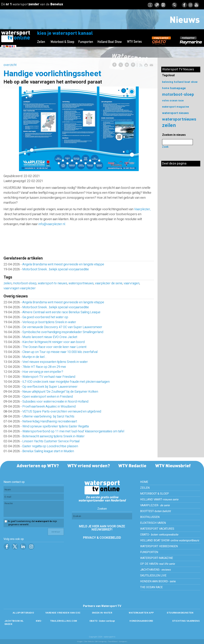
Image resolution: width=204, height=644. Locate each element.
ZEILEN (145, 488)
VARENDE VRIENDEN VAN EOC (63, 613)
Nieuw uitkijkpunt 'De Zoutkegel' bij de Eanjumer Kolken (60, 392)
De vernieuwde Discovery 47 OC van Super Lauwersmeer (62, 327)
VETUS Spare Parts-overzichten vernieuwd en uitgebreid (62, 412)
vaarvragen (132, 283)
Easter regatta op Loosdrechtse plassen (50, 446)
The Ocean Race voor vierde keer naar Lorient (54, 347)
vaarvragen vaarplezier (20, 288)
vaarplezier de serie (109, 283)
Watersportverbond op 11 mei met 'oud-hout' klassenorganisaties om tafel (73, 431)
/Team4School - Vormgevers (117, 642)
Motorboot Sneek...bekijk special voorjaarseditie (56, 269)
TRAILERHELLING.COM (64, 621)
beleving (168, 82)
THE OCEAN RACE (151, 587)
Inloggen (80, 642)
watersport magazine (176, 107)
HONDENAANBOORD (141, 621)
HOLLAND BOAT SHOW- (170, 540)
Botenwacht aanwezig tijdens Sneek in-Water (53, 436)
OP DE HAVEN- (157, 564)
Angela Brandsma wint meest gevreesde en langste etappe (63, 264)
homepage (178, 88)
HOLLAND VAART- (159, 500)
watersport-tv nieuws (53, 283)
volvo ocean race (173, 101)
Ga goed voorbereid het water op (45, 317)
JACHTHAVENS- (155, 570)
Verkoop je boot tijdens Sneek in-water (49, 322)
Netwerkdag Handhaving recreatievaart (50, 421)
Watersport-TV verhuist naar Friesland (49, 377)
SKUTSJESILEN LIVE (153, 576)
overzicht (10, 65)
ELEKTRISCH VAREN (153, 523)
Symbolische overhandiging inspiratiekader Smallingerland (63, 332)
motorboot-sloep (25, 283)
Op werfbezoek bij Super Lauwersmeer (50, 387)
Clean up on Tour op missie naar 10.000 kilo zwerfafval (60, 352)
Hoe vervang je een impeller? (43, 372)
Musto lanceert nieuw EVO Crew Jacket (50, 337)
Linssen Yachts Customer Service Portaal (51, 441)
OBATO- (159, 535)
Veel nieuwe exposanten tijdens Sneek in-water (55, 362)
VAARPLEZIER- (155, 505)
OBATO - (102, 621)
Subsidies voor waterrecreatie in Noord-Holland (55, 402)
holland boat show (186, 82)
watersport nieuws (176, 113)
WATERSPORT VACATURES (157, 529)
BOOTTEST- (155, 511)
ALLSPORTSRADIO (23, 613)
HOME (144, 482)
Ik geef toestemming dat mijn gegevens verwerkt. (33, 523)
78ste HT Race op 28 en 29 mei (44, 367)
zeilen (8, 283)
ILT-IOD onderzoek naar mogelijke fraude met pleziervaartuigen (66, 382)
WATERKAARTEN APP (141, 613)
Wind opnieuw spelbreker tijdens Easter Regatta (56, 426)
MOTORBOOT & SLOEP (155, 494)
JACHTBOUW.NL (14, 621)
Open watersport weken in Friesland (48, 397)
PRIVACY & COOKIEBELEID (102, 538)
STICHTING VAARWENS (186, 621)
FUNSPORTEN (149, 552)
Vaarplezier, (142, 209)
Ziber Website (89, 642)
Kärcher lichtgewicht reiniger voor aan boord (53, 342)
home (166, 88)
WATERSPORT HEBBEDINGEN (159, 546)
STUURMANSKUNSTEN (180, 613)
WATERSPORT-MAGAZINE (157, 558)
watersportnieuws (81, 283)
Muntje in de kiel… (34, 357)
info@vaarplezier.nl (52, 224)
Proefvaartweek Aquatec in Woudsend (49, 407)
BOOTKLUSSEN (150, 517)
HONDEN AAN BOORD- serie (158, 581)
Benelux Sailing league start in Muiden (48, 451)
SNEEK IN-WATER (102, 613)
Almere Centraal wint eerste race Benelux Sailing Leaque (61, 312)
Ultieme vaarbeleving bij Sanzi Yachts (48, 416)
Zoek (165, 147)
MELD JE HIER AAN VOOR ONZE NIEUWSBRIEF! (102, 528)
